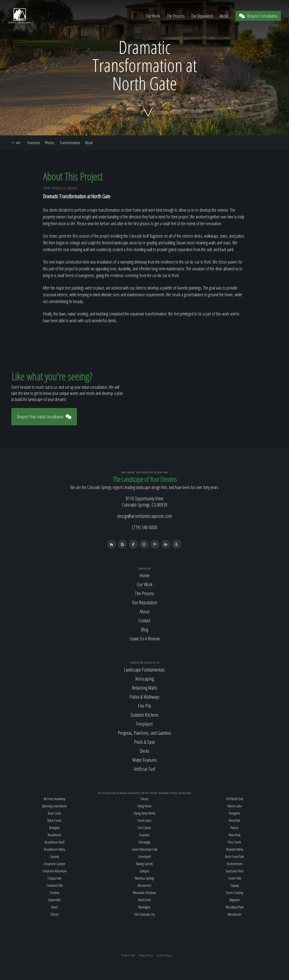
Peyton (235, 828)
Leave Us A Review (145, 638)
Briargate (55, 828)
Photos (50, 143)
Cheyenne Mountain (55, 871)
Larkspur (144, 871)
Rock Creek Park (235, 857)
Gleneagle (144, 842)
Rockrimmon (235, 864)
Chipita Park (54, 878)
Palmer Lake (235, 806)
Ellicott (55, 914)
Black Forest (54, 820)
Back (16, 143)
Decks (144, 751)
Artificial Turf (144, 769)
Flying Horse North (144, 813)
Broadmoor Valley (55, 849)
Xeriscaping (144, 679)
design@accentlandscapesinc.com (145, 516)
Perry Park (234, 820)
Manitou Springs (144, 878)
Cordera (54, 893)
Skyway (235, 885)
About (224, 16)
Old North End (234, 799)
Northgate (144, 907)
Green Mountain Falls (144, 849)
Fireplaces (144, 724)
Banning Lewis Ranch (55, 806)
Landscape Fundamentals (144, 670)
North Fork (144, 900)
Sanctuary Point (234, 871)
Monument (144, 885)
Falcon (144, 799)
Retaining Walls (144, 688)
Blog (144, 629)
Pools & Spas (144, 742)
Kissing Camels (144, 864)
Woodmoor (234, 914)
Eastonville (55, 900)
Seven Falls (235, 878)
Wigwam (235, 900)
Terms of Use (128, 955)
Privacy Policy (146, 955)
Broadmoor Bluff (55, 842)
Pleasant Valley (235, 849)
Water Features (145, 760)
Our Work (153, 16)
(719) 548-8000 (144, 527)
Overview (33, 143)
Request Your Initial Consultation (44, 417)
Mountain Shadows (144, 893)
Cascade (54, 857)
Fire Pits (145, 706)
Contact (144, 620)
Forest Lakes (144, 820)
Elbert (55, 907)
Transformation (70, 143)
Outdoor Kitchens (144, 715)
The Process (176, 16)
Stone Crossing (234, 893)
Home (144, 575)
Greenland (144, 857)
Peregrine (234, 813)
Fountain (144, 835)
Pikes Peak (235, 835)
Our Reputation (202, 16)
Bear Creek (54, 813)
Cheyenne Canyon (54, 864)
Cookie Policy (164, 955)
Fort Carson (144, 828)
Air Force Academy (55, 799)
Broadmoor (54, 835)
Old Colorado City (144, 914)
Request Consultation (258, 16)
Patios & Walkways (144, 697)
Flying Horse (144, 806)
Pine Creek (234, 842)
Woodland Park (235, 907)
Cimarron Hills (55, 885)
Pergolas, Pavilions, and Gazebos (144, 733)
